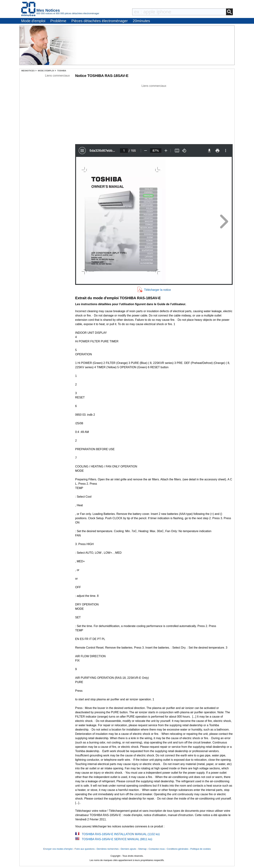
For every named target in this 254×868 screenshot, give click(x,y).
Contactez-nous (157, 849)
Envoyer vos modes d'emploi (58, 849)
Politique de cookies (201, 849)
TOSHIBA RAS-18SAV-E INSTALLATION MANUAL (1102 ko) (121, 834)
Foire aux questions (85, 849)
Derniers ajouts (128, 849)
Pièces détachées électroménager (100, 21)
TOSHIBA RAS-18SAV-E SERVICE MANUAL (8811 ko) (117, 839)
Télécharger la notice (157, 290)
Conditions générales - (178, 849)
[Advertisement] (154, 113)
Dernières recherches (108, 849)
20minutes (141, 21)
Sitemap (142, 849)
